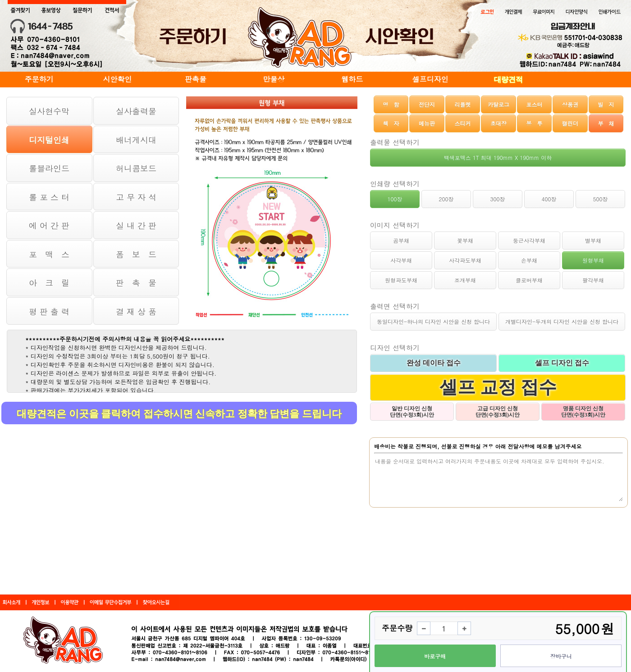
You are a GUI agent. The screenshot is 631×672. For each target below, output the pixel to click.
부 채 (606, 123)
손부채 (529, 260)
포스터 (534, 104)
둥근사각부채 (529, 240)
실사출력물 (136, 111)
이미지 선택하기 (395, 225)
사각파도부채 (465, 260)
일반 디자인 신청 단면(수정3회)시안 (412, 412)
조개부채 (465, 280)
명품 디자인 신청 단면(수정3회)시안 (583, 412)
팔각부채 (593, 280)
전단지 (427, 104)
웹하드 (352, 79)
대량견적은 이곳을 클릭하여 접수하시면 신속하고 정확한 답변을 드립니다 (179, 414)
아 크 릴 (49, 283)
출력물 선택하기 (395, 142)
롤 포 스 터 (49, 197)
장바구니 (561, 656)
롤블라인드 (49, 168)
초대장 (498, 123)
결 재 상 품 (136, 311)
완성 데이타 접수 (434, 363)
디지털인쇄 (49, 140)
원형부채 (593, 260)
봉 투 (534, 123)
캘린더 (570, 123)
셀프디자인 (430, 79)
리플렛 (463, 104)
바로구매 (435, 656)
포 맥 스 (49, 254)
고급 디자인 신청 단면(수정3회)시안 (498, 412)
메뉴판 (427, 123)
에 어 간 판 (49, 225)
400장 (549, 199)
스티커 (463, 123)
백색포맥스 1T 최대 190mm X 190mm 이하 (498, 157)
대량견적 (508, 79)
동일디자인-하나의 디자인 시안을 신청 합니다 (433, 321)
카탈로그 (498, 104)
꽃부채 (465, 240)
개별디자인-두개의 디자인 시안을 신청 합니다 (562, 321)
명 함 (391, 104)
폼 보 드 (136, 254)
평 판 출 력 (49, 311)
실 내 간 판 (136, 225)
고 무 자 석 (136, 197)
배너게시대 (136, 140)
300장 (498, 199)
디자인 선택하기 (395, 347)
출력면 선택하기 (395, 306)
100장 (395, 199)
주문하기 (39, 79)
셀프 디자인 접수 (562, 363)
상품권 (570, 104)
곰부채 (401, 240)
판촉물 (196, 79)
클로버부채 (529, 280)
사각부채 (401, 260)
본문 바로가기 (0, 0)
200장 (446, 199)
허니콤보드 (136, 168)
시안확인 (117, 79)
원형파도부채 (401, 280)
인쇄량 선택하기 (395, 184)
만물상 (274, 79)
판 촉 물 (136, 283)
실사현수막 (49, 111)
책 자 (391, 123)
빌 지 (606, 104)
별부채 (593, 240)
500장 (601, 199)
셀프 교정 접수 (498, 387)
